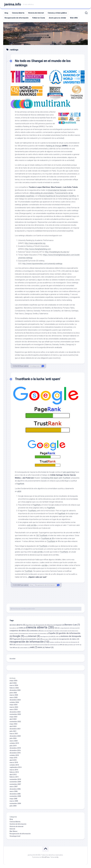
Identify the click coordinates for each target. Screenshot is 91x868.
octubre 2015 (14, 755)
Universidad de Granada (57, 190)
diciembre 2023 (15, 712)
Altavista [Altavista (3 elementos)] (51, 625)
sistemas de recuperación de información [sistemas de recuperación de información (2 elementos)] (29, 645)
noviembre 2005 (15, 796)
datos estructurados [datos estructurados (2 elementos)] (63, 631)
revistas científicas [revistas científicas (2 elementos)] (56, 642)
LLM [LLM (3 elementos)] (53, 636)
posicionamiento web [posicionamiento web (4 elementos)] (33, 639)
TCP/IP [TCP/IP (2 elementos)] (78, 645)
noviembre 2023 (15, 714)
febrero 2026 (14, 688)
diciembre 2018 (15, 748)
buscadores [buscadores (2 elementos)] (14, 628)
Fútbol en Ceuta (39, 18)
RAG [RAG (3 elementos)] (56, 639)
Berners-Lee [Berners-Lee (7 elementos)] (72, 625)
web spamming (69, 472)
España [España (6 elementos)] (54, 633)
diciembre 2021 (15, 729)
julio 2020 (13, 738)
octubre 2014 (14, 765)
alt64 (19, 491)
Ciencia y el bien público (57, 13)
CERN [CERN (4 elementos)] (22, 628)
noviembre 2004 (15, 803)
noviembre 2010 (15, 779)
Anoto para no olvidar (57, 18)
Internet (12, 829)
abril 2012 (13, 775)
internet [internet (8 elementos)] (34, 636)
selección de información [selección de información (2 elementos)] (71, 642)
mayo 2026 (13, 681)
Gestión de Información (18, 824)
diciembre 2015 (15, 753)
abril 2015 (13, 760)
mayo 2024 (13, 705)
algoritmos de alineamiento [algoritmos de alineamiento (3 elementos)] (36, 625)
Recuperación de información (17, 18)
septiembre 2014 (16, 767)
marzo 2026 (14, 685)
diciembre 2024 (15, 700)
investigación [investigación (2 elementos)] (45, 637)
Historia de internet (36, 13)
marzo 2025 (14, 695)
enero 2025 (14, 697)
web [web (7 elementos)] (34, 647)
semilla (44, 565)
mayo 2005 (13, 799)
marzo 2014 (14, 770)
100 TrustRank (42, 536)
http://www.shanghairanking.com (38, 249)
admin (26, 366)
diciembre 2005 (15, 794)
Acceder (13, 659)
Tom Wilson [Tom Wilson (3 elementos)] (15, 648)
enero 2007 (14, 787)
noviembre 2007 (15, 784)
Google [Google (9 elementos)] (18, 636)
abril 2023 (13, 719)
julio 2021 (13, 731)
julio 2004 (13, 806)
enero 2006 (14, 791)
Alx (57, 857)
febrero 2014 (14, 772)
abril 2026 (13, 683)
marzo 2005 (14, 801)
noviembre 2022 (15, 722)
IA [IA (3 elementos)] (26, 636)
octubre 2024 (14, 702)
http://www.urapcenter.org (35, 243)
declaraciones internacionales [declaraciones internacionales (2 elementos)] (30, 634)
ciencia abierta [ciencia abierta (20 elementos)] (40, 627)
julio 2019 (13, 746)
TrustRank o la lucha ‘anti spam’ (38, 379)
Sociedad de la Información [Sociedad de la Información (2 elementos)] (51, 645)
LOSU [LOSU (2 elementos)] (58, 637)
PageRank (20, 484)
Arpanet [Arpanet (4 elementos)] (60, 625)
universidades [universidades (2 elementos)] (25, 648)
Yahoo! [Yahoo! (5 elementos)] (49, 647)
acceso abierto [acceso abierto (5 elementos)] (17, 625)
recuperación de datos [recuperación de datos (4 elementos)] (69, 639)
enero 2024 (14, 709)
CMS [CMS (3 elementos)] (57, 628)
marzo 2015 (14, 762)
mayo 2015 (13, 758)
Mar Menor (14, 831)
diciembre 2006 (15, 789)
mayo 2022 (13, 724)
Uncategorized (35, 366)
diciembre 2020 (15, 736)
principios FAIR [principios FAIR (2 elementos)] (48, 639)
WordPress (46, 857)
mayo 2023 (13, 717)
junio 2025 (13, 693)
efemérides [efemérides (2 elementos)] (44, 634)
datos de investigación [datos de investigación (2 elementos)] (48, 631)
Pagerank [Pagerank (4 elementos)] (18, 639)
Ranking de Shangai (54, 146)
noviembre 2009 (15, 782)
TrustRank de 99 (47, 538)
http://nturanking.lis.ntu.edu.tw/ (57, 252)
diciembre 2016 (15, 750)
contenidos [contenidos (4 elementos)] (35, 631)
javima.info (13, 4)
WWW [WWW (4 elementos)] (41, 647)
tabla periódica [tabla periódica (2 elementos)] (70, 645)
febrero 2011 (14, 777)
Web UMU (74, 18)
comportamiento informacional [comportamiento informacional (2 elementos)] (70, 628)
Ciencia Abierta (18, 13)
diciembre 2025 (15, 690)
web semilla (32, 525)
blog (6, 13)
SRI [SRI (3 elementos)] (62, 645)
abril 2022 (13, 726)
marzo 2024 (14, 707)
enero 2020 (14, 741)
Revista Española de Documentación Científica (58, 196)
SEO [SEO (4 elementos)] (13, 645)
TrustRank (32, 511)
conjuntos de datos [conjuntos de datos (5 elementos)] (19, 631)
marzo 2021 (14, 734)
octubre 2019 (14, 743)
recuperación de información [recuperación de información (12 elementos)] (29, 642)
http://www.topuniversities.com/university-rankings (42, 264)
